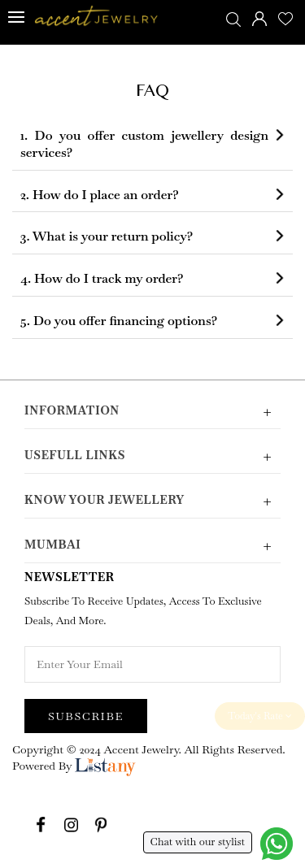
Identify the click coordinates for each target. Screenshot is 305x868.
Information (152, 411)
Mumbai (152, 545)
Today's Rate (260, 716)
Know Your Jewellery (152, 501)
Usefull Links (152, 456)
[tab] (152, 145)
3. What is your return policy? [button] (107, 237)
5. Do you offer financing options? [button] (119, 321)
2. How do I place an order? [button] (100, 195)
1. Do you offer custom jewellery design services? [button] (144, 144)
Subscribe (86, 716)
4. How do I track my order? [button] (102, 279)
